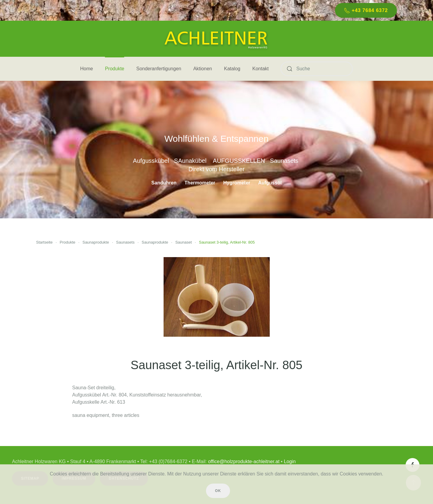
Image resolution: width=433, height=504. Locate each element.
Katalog (232, 69)
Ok (218, 491)
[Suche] (317, 69)
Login (289, 461)
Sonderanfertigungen (159, 69)
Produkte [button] (115, 69)
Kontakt (260, 69)
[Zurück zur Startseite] (216, 39)
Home (87, 69)
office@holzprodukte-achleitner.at (243, 461)
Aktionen (203, 69)
